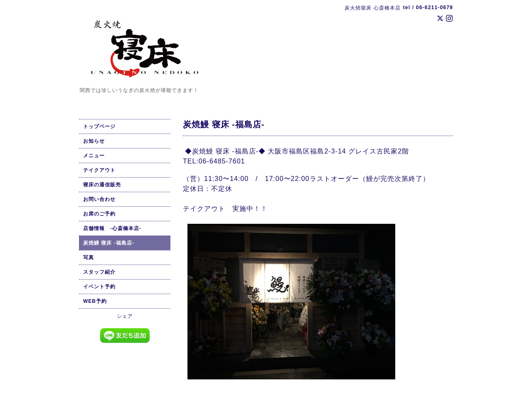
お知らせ (94, 141)
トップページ (99, 126)
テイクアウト (99, 170)
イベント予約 (99, 287)
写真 (89, 257)
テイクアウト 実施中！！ (226, 209)
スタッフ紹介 (99, 272)
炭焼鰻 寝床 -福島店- (109, 243)
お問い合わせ (99, 199)
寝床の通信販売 (102, 185)
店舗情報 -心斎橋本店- (112, 228)
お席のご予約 (99, 214)
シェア (125, 316)
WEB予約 (95, 301)
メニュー (94, 156)
